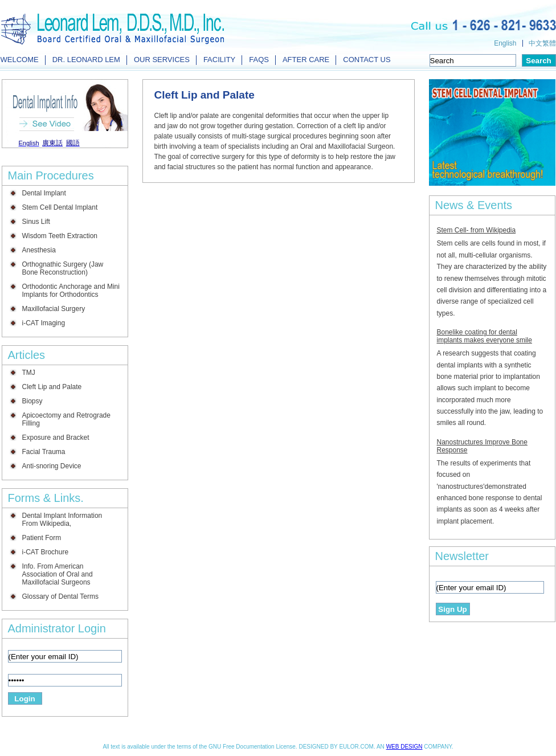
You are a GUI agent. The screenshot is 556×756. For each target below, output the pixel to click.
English (505, 43)
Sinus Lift (36, 222)
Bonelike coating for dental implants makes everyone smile (485, 336)
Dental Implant (44, 193)
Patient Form (42, 538)
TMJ (29, 373)
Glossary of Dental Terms (61, 596)
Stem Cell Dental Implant (60, 207)
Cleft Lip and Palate (52, 387)
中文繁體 (542, 43)
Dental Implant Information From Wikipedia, (62, 520)
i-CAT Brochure (46, 552)
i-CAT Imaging (44, 323)
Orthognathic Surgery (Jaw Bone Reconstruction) (63, 268)
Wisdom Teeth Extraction (60, 236)
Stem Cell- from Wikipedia (477, 230)
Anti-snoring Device (52, 466)
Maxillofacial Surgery (54, 309)
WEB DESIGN (404, 747)
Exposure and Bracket (56, 438)
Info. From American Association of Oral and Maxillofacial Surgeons (58, 574)
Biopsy (32, 401)
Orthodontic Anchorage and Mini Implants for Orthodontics (71, 291)
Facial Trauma (44, 452)
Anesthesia (39, 250)
